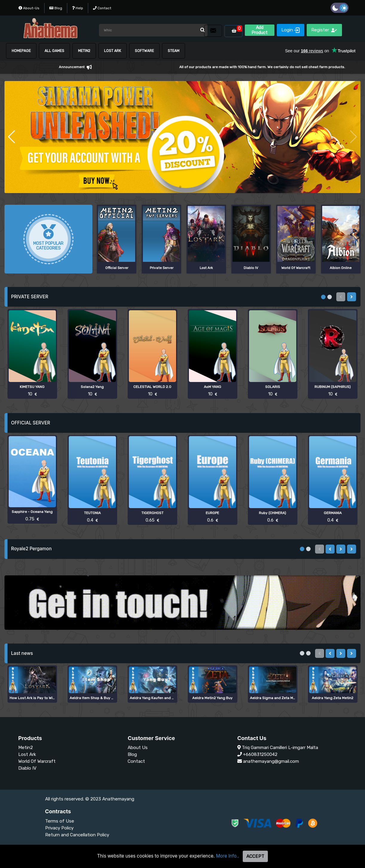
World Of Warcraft (37, 761)
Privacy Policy (59, 828)
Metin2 (26, 748)
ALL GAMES (54, 51)
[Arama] (153, 30)
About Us (138, 748)
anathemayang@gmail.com (271, 761)
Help (78, 8)
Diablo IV (27, 768)
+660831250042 (260, 754)
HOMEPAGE (21, 51)
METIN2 (84, 51)
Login (291, 30)
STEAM (174, 51)
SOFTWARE (144, 51)
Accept (255, 856)
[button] (12, 137)
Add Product (260, 30)
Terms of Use (60, 821)
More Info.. (228, 856)
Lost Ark (113, 51)
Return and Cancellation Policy (77, 835)
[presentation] (352, 297)
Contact (102, 8)
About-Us (29, 8)
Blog (56, 8)
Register (324, 30)
